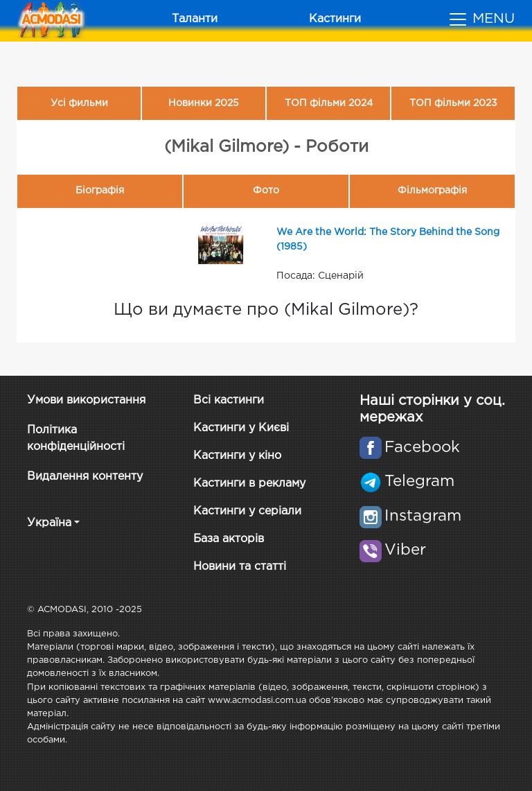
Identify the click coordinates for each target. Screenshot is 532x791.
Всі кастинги (229, 400)
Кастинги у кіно (237, 456)
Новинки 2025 (204, 103)
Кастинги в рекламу (249, 484)
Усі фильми (79, 103)
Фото (266, 191)
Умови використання (86, 400)
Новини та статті (240, 567)
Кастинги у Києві (241, 428)
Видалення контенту (85, 477)
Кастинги (335, 19)
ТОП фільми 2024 (329, 103)
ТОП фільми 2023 (453, 103)
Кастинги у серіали (247, 511)
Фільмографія (432, 191)
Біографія (100, 191)
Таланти (195, 19)
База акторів (229, 539)
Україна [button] (49, 523)
